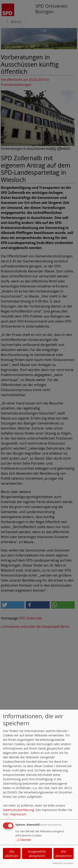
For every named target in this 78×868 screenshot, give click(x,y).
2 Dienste (23, 840)
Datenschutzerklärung (18, 810)
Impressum (18, 814)
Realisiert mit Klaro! (63, 863)
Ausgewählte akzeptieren (37, 854)
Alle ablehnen (12, 854)
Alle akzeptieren (64, 854)
